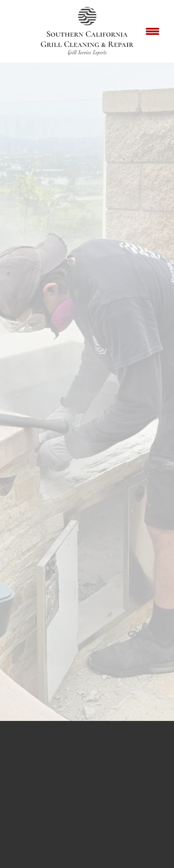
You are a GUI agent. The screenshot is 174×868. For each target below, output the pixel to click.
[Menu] (153, 32)
